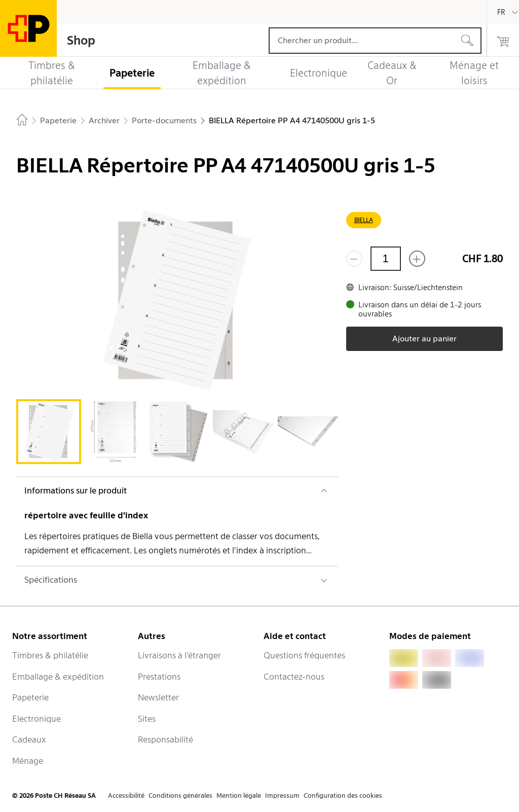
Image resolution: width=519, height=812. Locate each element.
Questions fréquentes (304, 655)
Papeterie (30, 697)
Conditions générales (180, 796)
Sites (147, 719)
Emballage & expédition (58, 677)
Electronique (36, 719)
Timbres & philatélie (50, 655)
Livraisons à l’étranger (179, 655)
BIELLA (364, 220)
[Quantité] (386, 259)
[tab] (49, 432)
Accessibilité (126, 796)
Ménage (28, 761)
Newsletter (158, 697)
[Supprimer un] (354, 259)
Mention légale (239, 796)
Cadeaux (29, 739)
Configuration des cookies (343, 796)
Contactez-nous (294, 677)
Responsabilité (165, 739)
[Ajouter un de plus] (417, 259)
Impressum (282, 796)
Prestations (159, 677)
